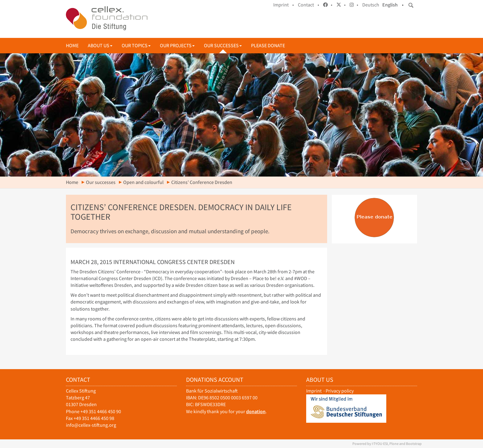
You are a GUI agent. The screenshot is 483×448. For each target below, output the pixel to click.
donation (256, 411)
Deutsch (371, 5)
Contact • (308, 5)
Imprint (314, 391)
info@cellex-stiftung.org (91, 425)
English (390, 5)
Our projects (177, 45)
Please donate (268, 45)
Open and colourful (143, 182)
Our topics (136, 45)
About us (100, 45)
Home (72, 45)
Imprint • (284, 5)
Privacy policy (340, 391)
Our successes (223, 45)
